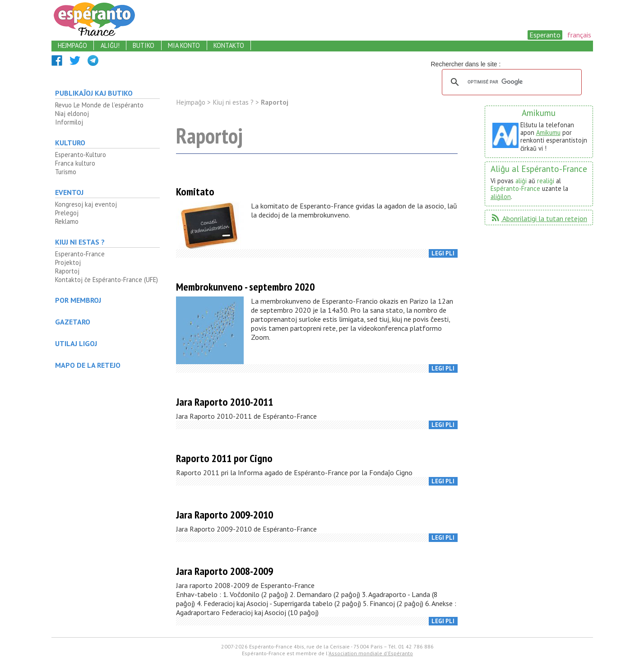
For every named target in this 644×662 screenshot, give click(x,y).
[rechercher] (510, 82)
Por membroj (78, 300)
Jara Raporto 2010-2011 (225, 402)
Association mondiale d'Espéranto (371, 653)
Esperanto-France (80, 254)
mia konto (184, 45)
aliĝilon (501, 197)
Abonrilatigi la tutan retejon (539, 218)
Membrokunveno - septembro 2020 (245, 287)
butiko (144, 45)
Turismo (66, 172)
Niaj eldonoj (72, 113)
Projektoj (68, 262)
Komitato (195, 192)
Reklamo (67, 221)
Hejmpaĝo (191, 102)
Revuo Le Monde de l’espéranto (99, 105)
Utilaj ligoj (76, 343)
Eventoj (69, 192)
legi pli (443, 253)
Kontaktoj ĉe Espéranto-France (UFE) (107, 280)
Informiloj (69, 122)
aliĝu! (110, 45)
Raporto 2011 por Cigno (224, 458)
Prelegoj (67, 213)
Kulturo (70, 143)
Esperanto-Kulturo (81, 155)
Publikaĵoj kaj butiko (94, 93)
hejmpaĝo (72, 45)
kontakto (229, 45)
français (579, 35)
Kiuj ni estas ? (80, 242)
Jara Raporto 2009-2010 (225, 515)
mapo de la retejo (88, 365)
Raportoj (67, 271)
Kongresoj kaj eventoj (86, 204)
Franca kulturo (75, 163)
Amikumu (548, 132)
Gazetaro (73, 322)
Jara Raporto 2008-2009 (225, 571)
